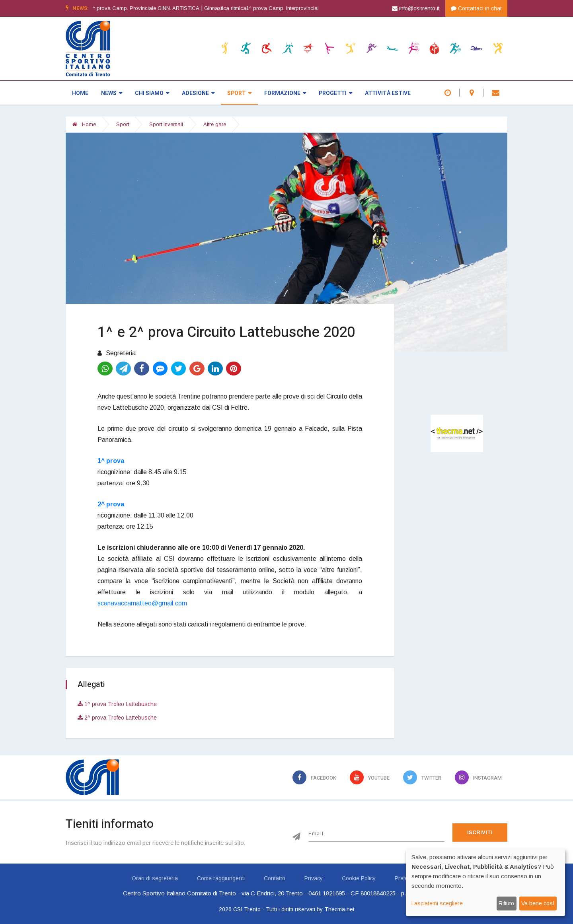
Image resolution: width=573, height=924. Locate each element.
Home (80, 93)
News (112, 93)
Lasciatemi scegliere (437, 903)
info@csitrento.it (416, 8)
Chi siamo (152, 93)
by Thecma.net (336, 909)
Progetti (335, 93)
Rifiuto (506, 903)
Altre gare (215, 124)
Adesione (198, 93)
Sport (239, 93)
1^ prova (111, 461)
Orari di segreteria (155, 878)
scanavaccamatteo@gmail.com (142, 603)
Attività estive (388, 93)
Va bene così (538, 903)
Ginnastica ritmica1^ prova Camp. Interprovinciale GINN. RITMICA (294, 8)
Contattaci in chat (476, 8)
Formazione (285, 93)
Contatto (275, 878)
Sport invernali (166, 124)
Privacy (314, 878)
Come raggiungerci (221, 878)
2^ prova (111, 504)
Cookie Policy (359, 878)
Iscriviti (480, 832)
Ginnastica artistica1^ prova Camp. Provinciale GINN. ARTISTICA (134, 8)
